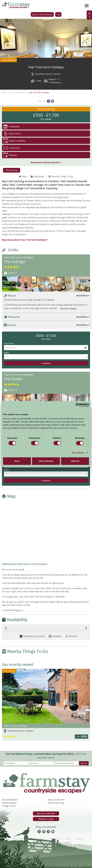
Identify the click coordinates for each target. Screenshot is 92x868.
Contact (80, 839)
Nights (7, 352)
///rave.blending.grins (13, 610)
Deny (17, 461)
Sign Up (84, 763)
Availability (38, 176)
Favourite (12, 170)
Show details (78, 453)
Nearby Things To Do (61, 176)
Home (5, 92)
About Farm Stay (56, 803)
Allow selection (46, 461)
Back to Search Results (42, 14)
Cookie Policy (55, 839)
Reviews (10, 155)
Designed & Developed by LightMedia (55, 842)
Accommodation (18, 92)
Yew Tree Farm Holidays (24, 240)
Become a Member (46, 813)
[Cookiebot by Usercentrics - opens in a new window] (78, 405)
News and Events (56, 800)
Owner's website (14, 141)
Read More (83, 296)
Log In (32, 842)
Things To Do (9, 806)
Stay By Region (9, 803)
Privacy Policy (39, 839)
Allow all (75, 461)
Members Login (46, 819)
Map (23, 176)
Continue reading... (69, 308)
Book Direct (12, 134)
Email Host (11, 148)
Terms (69, 839)
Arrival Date (9, 343)
